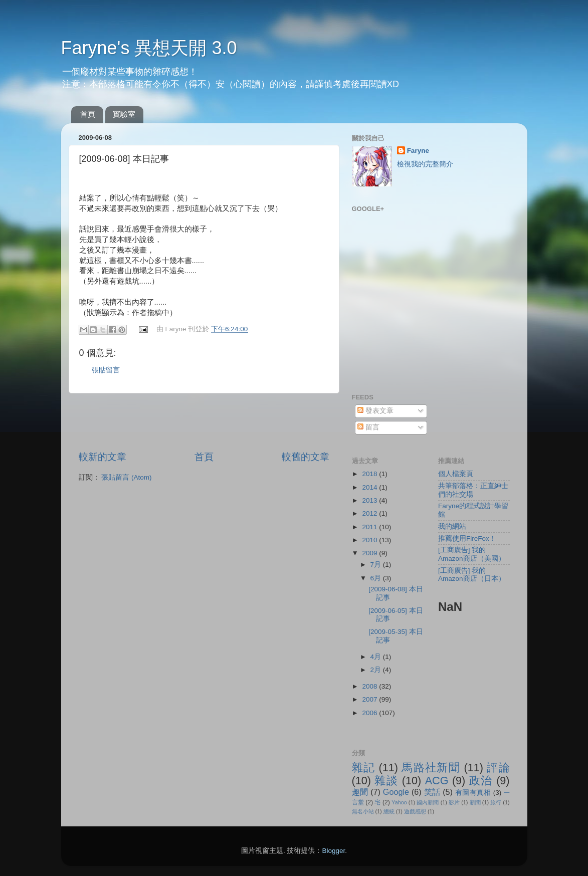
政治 (481, 781)
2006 (370, 713)
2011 (370, 527)
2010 (370, 540)
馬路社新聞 (431, 768)
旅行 (496, 802)
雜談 (386, 781)
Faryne (418, 151)
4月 (377, 657)
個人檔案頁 (456, 474)
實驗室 (124, 114)
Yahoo (399, 802)
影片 (454, 802)
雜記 (364, 768)
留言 (368, 427)
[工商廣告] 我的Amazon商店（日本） (472, 575)
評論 (498, 768)
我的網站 (452, 526)
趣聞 (360, 792)
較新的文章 (103, 457)
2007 (370, 699)
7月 (377, 565)
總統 (389, 811)
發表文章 (375, 411)
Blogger (333, 851)
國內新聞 (428, 802)
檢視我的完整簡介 (425, 164)
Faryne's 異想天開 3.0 (149, 48)
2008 (370, 686)
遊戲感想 (415, 811)
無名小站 (363, 811)
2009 (370, 553)
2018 (370, 474)
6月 (377, 578)
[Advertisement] (204, 422)
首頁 (88, 114)
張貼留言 (106, 370)
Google (396, 792)
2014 (370, 487)
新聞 (475, 802)
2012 (370, 513)
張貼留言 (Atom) (126, 477)
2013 (370, 500)
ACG (437, 781)
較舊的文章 (306, 457)
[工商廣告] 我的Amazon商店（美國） (472, 554)
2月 (377, 670)
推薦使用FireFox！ (467, 538)
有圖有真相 (473, 793)
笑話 (432, 792)
